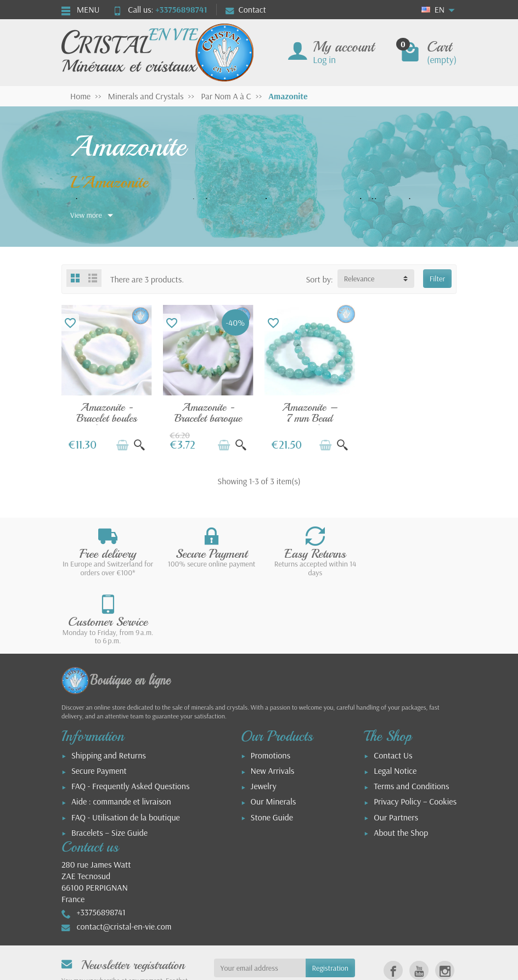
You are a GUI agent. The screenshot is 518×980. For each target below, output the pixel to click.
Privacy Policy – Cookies (415, 733)
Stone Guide (272, 749)
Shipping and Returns (109, 687)
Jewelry (264, 718)
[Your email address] (260, 900)
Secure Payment (99, 703)
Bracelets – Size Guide (109, 764)
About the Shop (401, 764)
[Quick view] (139, 445)
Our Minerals (274, 733)
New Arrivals (273, 703)
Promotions (271, 687)
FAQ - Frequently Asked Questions (130, 718)
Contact (246, 9)
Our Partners (396, 749)
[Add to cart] (122, 445)
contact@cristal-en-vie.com (124, 858)
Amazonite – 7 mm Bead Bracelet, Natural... (310, 423)
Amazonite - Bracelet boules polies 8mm (107, 418)
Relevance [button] (359, 279)
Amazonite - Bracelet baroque (208, 413)
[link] (393, 902)
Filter (437, 279)
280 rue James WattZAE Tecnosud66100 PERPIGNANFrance (96, 813)
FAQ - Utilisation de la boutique (126, 749)
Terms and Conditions (411, 718)
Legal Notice (395, 703)
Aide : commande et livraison (121, 733)
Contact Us (393, 687)
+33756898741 (181, 9)
